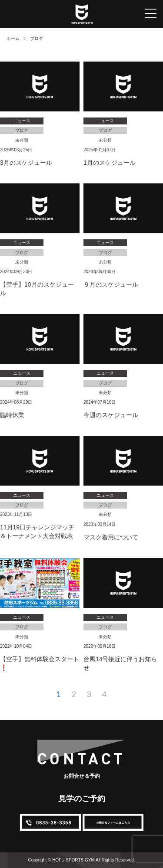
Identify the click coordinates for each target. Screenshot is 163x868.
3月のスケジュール (26, 163)
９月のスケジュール (111, 284)
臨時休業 (12, 415)
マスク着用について (111, 537)
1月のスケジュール (110, 163)
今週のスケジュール (111, 415)
